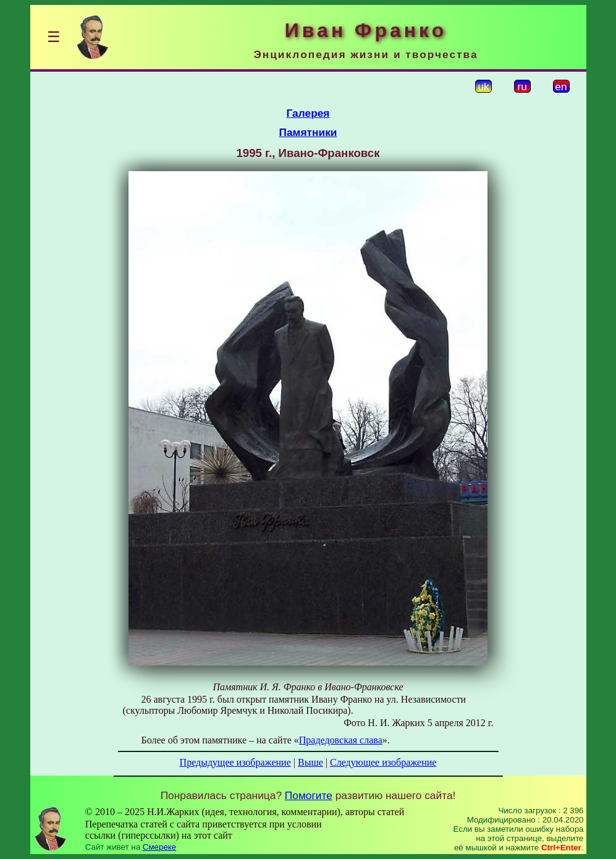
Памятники (308, 132)
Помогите (309, 795)
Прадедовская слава (341, 740)
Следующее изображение (383, 762)
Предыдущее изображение (235, 762)
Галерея (308, 113)
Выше (310, 762)
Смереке (159, 847)
